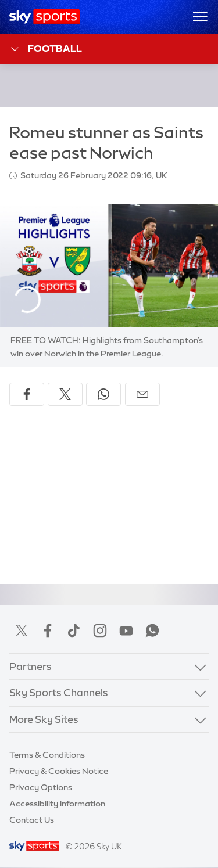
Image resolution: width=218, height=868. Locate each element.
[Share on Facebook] (27, 394)
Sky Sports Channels (59, 692)
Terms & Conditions (47, 755)
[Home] (44, 17)
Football (46, 49)
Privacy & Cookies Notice (59, 771)
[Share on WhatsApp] (103, 394)
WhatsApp (152, 631)
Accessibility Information (57, 804)
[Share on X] (65, 394)
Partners (31, 666)
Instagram (100, 631)
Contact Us (32, 820)
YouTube (126, 631)
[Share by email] (142, 394)
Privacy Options (41, 787)
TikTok (74, 631)
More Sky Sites (44, 719)
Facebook (48, 631)
